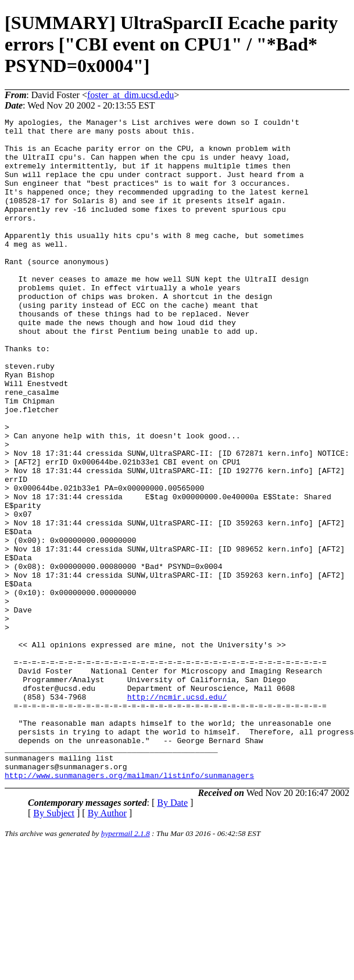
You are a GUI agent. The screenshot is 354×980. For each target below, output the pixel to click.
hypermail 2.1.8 (126, 966)
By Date (172, 935)
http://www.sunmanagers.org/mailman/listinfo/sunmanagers (129, 907)
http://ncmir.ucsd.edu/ (177, 813)
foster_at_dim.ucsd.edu (130, 95)
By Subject (54, 945)
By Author (107, 945)
